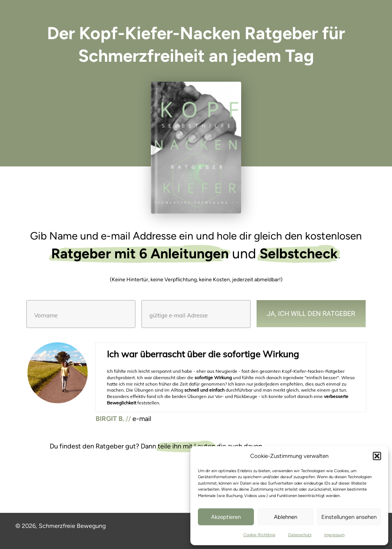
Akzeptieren (226, 517)
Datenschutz (300, 535)
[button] (377, 456)
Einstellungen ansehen (349, 517)
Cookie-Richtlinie (259, 535)
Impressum (334, 535)
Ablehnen (286, 517)
